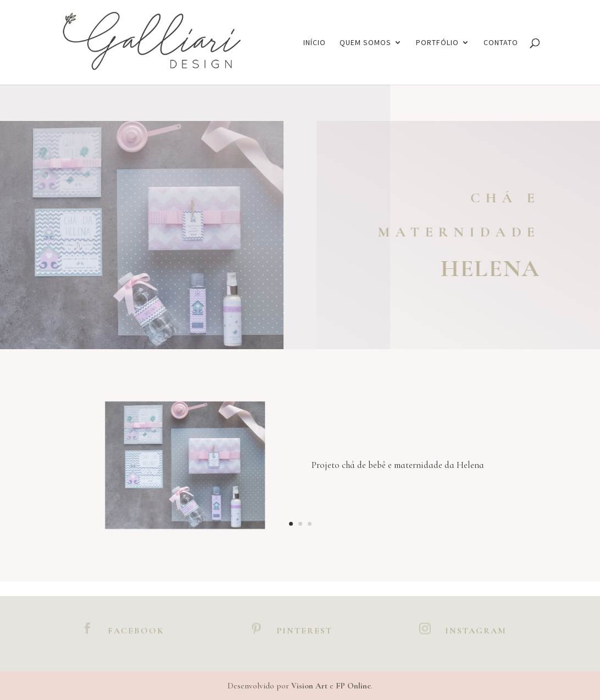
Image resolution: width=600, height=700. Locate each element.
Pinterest (304, 631)
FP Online (353, 686)
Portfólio (437, 43)
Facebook (136, 631)
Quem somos (365, 43)
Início (315, 43)
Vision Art (309, 686)
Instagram (476, 631)
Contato (501, 43)
